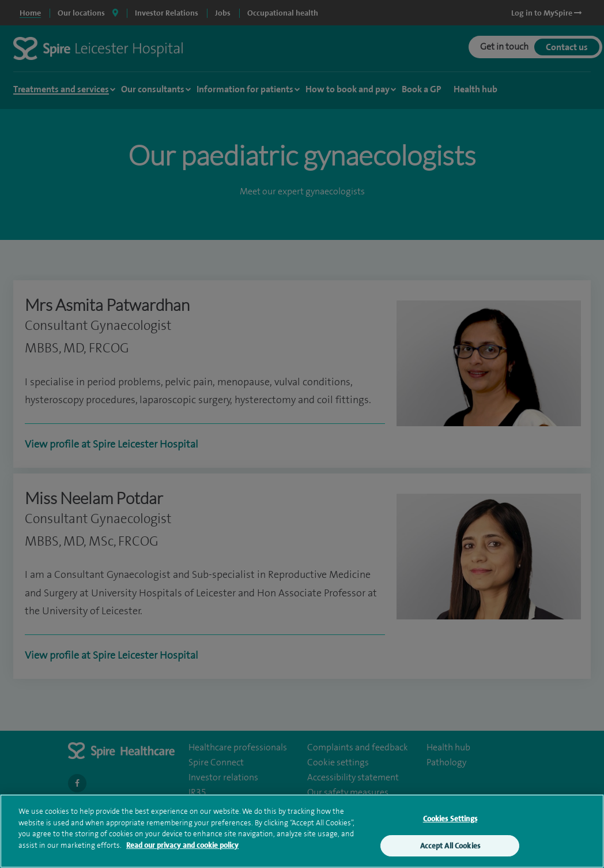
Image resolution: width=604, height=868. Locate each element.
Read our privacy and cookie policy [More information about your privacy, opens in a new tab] (182, 848)
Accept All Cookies (450, 848)
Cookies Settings (450, 821)
